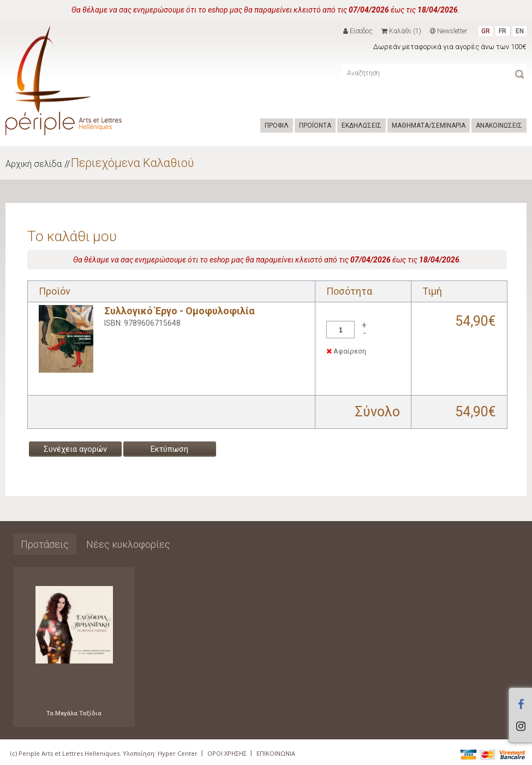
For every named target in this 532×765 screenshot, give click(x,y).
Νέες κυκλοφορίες (128, 544)
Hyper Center (178, 753)
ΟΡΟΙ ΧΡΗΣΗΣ (227, 753)
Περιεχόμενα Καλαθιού (132, 163)
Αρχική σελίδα (34, 164)
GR (486, 31)
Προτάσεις (45, 544)
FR (503, 31)
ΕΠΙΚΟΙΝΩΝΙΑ (276, 753)
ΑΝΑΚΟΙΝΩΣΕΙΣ (499, 125)
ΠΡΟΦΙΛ (277, 125)
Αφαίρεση (346, 351)
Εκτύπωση (169, 449)
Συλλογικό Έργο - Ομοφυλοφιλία (180, 311)
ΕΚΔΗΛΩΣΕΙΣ (361, 125)
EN (520, 31)
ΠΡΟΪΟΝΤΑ (315, 125)
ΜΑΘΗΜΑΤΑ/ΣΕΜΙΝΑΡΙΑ (429, 125)
